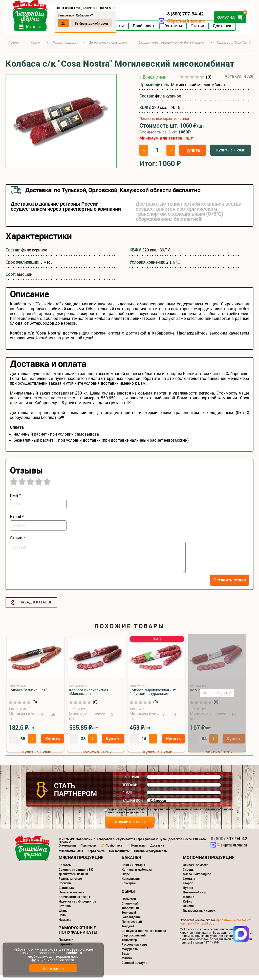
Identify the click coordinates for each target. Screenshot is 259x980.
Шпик (63, 915)
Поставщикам (119, 855)
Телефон (130, 789)
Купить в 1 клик (231, 154)
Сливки (188, 910)
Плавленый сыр (195, 897)
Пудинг (188, 892)
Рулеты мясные (70, 883)
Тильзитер (129, 944)
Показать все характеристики (164, 123)
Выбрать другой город (93, 23)
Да (65, 23)
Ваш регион (133, 805)
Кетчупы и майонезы (137, 874)
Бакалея (131, 862)
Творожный (130, 912)
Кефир (188, 906)
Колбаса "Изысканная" (28, 694)
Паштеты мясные (71, 897)
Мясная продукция (81, 862)
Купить (193, 155)
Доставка (224, 30)
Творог (188, 888)
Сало (62, 919)
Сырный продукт (134, 967)
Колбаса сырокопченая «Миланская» (89, 696)
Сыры (128, 896)
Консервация (131, 883)
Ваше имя (131, 781)
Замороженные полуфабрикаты (78, 934)
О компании (67, 850)
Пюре (126, 878)
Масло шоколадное (197, 878)
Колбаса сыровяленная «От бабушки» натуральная (153, 696)
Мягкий (127, 963)
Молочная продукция (209, 862)
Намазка (65, 924)
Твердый (128, 931)
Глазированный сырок (199, 915)
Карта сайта (96, 855)
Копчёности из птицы (74, 901)
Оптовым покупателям (151, 855)
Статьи (199, 30)
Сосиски (65, 888)
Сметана (189, 883)
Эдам (126, 958)
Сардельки (67, 892)
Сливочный (130, 908)
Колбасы (65, 869)
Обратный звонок (184, 21)
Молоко (189, 901)
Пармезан (129, 903)
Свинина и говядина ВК (76, 874)
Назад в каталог (36, 607)
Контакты (175, 30)
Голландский (131, 922)
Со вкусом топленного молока (144, 935)
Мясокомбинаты (71, 855)
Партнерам (88, 850)
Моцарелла (130, 953)
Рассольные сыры (135, 949)
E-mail (128, 797)
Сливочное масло (196, 869)
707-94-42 (229, 843)
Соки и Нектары (133, 869)
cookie (71, 953)
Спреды (189, 874)
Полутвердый (132, 926)
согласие (124, 814)
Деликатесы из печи (73, 878)
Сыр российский (134, 940)
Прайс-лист (146, 30)
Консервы (129, 888)
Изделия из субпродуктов (78, 906)
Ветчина (65, 910)
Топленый (129, 917)
